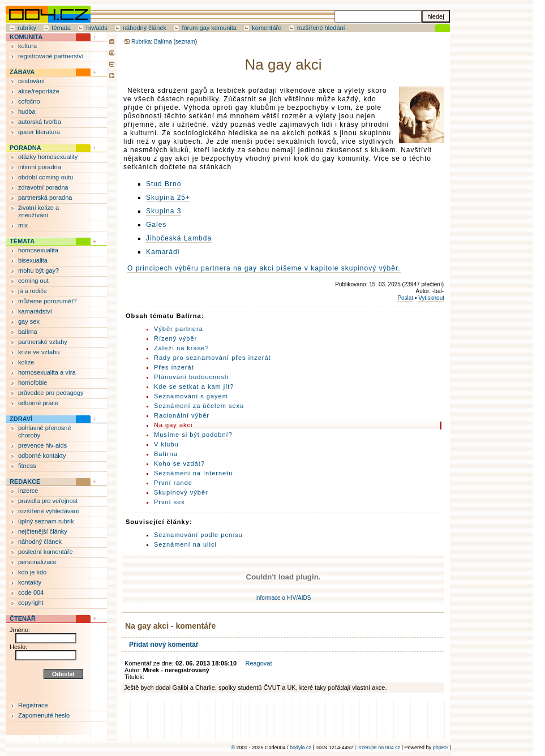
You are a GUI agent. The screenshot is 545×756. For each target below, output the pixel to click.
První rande (173, 483)
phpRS (441, 748)
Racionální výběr (182, 415)
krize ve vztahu (39, 352)
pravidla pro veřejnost (48, 501)
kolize (26, 362)
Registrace (33, 705)
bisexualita (33, 260)
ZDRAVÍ (21, 419)
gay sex (29, 321)
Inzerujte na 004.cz (379, 748)
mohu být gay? (38, 270)
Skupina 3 (164, 211)
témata (61, 28)
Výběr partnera (179, 329)
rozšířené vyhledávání (49, 511)
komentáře (267, 28)
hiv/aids (96, 28)
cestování (31, 81)
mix (23, 225)
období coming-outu (46, 177)
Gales (156, 225)
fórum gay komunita (209, 28)
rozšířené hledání (321, 28)
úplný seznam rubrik (46, 521)
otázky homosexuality (48, 157)
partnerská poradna (45, 197)
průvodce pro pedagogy (51, 393)
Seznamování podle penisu (198, 535)
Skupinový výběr (181, 492)
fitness (27, 466)
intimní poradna (40, 167)
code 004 (31, 592)
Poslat (405, 298)
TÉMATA (22, 241)
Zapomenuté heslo (44, 715)
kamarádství (35, 311)
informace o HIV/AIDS (284, 598)
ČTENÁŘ (23, 618)
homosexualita (38, 250)
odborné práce (38, 403)
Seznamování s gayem (191, 396)
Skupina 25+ (168, 197)
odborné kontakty (42, 456)
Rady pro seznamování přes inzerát (213, 358)
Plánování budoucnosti (191, 377)
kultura (27, 46)
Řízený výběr (175, 338)
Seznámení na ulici (185, 544)
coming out (33, 281)
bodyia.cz (301, 748)
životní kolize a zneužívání (38, 211)
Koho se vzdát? (179, 463)
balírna (28, 332)
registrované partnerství (51, 56)
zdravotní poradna (43, 187)
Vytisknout (431, 298)
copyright (31, 603)
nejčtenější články (43, 531)
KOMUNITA (26, 37)
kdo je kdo (32, 572)
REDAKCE (25, 482)
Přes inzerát (174, 367)
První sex (169, 502)
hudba (27, 111)
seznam (185, 42)
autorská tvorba (40, 122)
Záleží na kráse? (181, 348)
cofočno (29, 101)
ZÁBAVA (22, 72)
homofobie (33, 383)
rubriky (27, 28)
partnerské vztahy (43, 342)
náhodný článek (145, 28)
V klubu (166, 444)
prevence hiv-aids (42, 445)
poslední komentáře (46, 552)
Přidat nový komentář (164, 645)
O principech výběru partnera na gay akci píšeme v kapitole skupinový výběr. (264, 268)
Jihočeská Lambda (179, 238)
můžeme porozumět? (47, 301)
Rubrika (141, 42)
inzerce (28, 491)
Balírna (163, 42)
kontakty (30, 582)
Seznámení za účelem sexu (199, 406)
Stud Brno (164, 184)
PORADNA (25, 148)
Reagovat (258, 663)
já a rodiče (33, 291)
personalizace (37, 562)
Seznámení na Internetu (193, 473)
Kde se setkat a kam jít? (194, 386)
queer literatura (39, 132)
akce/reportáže (39, 91)
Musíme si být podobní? (193, 435)
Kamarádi (163, 252)
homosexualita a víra (47, 372)
